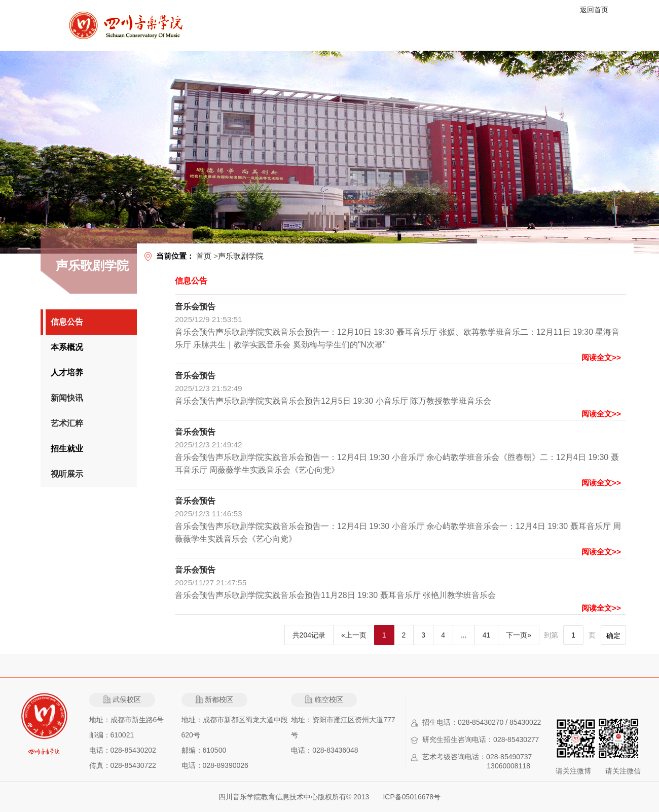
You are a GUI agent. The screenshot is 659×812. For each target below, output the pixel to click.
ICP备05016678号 (412, 797)
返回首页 (594, 10)
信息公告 (67, 322)
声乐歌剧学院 (241, 256)
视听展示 (67, 474)
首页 (204, 256)
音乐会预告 (195, 307)
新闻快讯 (67, 398)
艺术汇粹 (67, 423)
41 (487, 635)
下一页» (519, 635)
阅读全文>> (601, 357)
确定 (613, 636)
